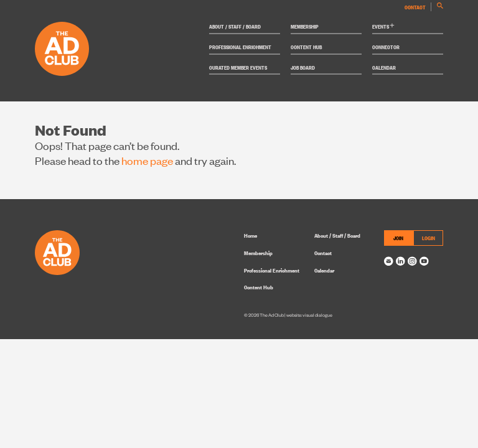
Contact (415, 7)
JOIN (398, 238)
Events (383, 26)
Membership (305, 26)
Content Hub (306, 47)
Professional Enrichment (240, 47)
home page (147, 160)
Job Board (303, 67)
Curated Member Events (238, 67)
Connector (386, 47)
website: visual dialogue (309, 315)
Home (251, 235)
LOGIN (429, 238)
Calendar (384, 67)
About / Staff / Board (235, 26)
